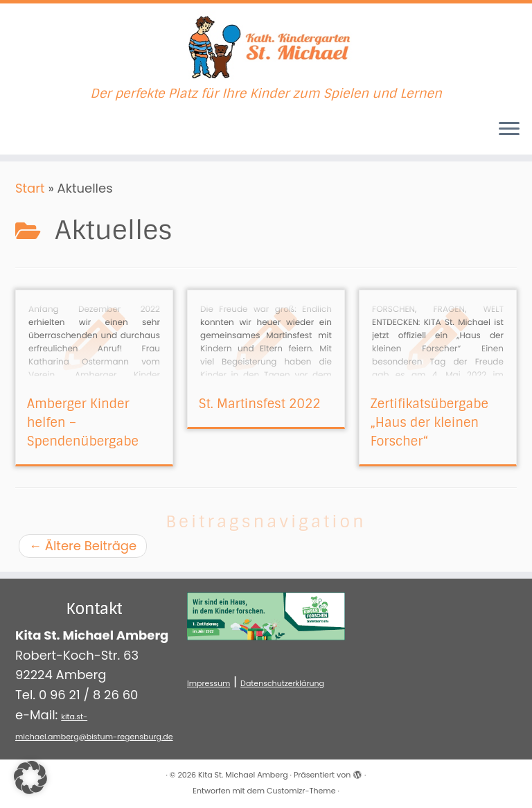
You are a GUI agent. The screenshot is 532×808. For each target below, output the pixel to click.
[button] (30, 778)
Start (30, 188)
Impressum (209, 683)
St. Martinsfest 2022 (260, 404)
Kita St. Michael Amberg (243, 775)
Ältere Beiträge (83, 546)
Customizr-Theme (301, 791)
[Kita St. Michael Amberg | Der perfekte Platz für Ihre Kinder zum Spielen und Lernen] (266, 45)
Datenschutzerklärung (282, 683)
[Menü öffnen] (509, 130)
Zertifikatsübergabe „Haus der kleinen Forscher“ (429, 423)
